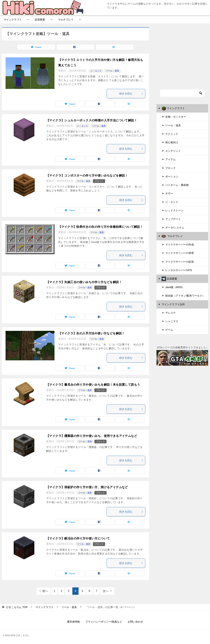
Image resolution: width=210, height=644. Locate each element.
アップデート (173, 219)
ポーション (172, 176)
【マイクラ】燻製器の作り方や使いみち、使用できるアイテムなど (92, 436)
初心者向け (172, 142)
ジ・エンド (96, 71)
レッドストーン (174, 210)
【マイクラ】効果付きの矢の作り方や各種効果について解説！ (101, 227)
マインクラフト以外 (173, 304)
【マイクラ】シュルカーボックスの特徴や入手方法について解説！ (92, 120)
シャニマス (172, 321)
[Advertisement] (182, 54)
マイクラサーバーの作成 (180, 245)
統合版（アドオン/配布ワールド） (185, 296)
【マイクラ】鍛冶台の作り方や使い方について (78, 538)
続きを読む (131, 94)
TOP (17, 607)
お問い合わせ (135, 622)
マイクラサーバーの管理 (180, 253)
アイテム (170, 159)
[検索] (182, 93)
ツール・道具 (112, 71)
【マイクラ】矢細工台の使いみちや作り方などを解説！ (84, 282)
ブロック (99, 181)
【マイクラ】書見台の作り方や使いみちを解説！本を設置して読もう (93, 385)
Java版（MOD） (175, 287)
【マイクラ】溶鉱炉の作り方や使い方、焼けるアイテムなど (87, 487)
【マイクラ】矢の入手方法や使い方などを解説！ (92, 333)
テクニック (172, 134)
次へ (106, 591)
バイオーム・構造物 (177, 185)
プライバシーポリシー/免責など (104, 622)
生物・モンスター (176, 117)
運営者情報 (73, 622)
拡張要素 (40, 20)
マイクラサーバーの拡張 (180, 262)
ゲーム (169, 330)
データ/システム (175, 228)
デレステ (170, 313)
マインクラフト (13, 20)
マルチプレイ (66, 20)
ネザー (169, 193)
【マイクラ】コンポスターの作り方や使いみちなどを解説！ (87, 175)
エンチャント (173, 151)
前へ (45, 591)
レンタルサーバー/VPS (179, 270)
